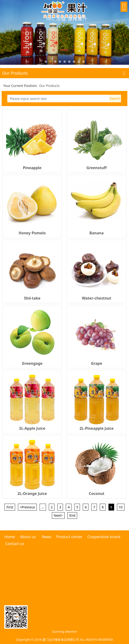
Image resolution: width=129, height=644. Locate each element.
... (43, 507)
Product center (69, 537)
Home (10, 537)
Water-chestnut (96, 298)
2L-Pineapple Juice (96, 428)
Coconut (96, 494)
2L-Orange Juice (32, 494)
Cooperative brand (104, 537)
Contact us (15, 544)
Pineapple (32, 168)
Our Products (49, 86)
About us (28, 537)
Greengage (32, 363)
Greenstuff (97, 168)
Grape (97, 363)
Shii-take (32, 298)
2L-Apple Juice (32, 428)
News (47, 537)
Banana (96, 233)
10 (121, 507)
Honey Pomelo (32, 233)
